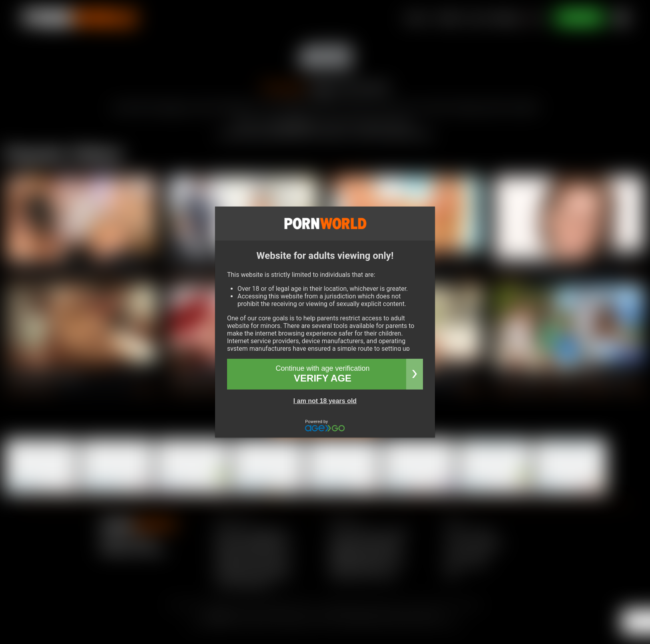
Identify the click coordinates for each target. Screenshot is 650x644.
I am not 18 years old (325, 401)
